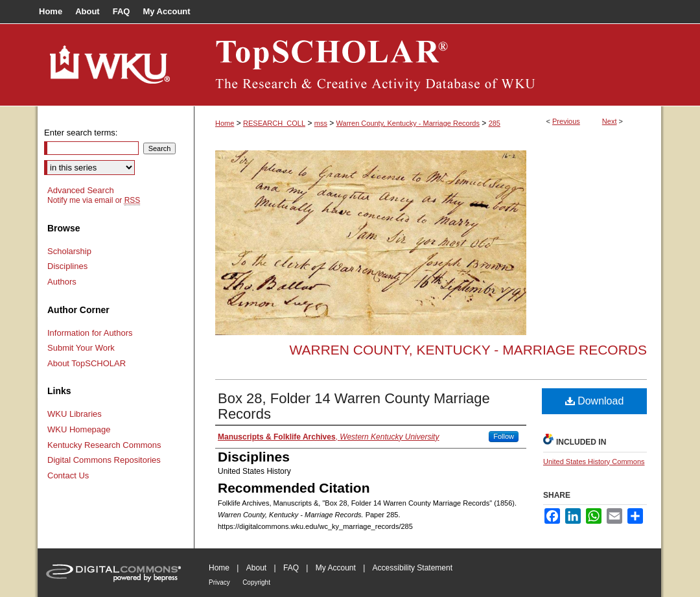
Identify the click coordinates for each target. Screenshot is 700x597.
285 (495, 123)
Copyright (256, 582)
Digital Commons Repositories (104, 460)
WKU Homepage (79, 429)
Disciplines (67, 266)
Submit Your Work (81, 348)
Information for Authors (90, 333)
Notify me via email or (94, 200)
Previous (566, 121)
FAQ (291, 568)
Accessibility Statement (413, 568)
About (256, 568)
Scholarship (69, 251)
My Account (336, 568)
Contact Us (68, 475)
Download (595, 401)
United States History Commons (594, 462)
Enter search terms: (81, 133)
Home (225, 123)
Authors (62, 282)
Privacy (219, 582)
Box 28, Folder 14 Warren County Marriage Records (354, 406)
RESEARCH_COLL (274, 123)
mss (321, 123)
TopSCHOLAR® (428, 65)
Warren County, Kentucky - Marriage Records (408, 123)
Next (610, 121)
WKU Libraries (75, 414)
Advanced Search (81, 190)
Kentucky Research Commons (104, 445)
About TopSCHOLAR (87, 363)
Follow (504, 436)
